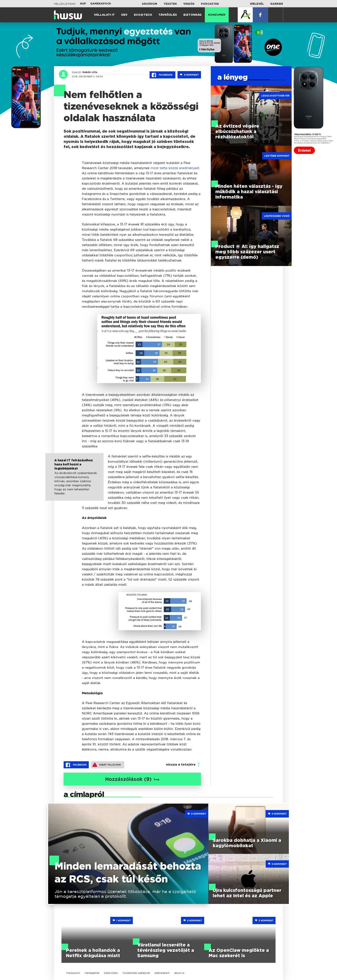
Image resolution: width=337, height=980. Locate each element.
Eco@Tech (143, 15)
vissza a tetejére (181, 765)
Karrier (277, 4)
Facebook (162, 75)
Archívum (149, 4)
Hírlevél (257, 4)
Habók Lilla (89, 72)
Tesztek (170, 4)
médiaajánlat (92, 973)
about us (179, 973)
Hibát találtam (107, 765)
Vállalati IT (104, 15)
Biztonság (192, 15)
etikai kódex (111, 973)
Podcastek (210, 4)
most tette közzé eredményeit (175, 168)
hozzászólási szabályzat (136, 973)
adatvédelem (162, 973)
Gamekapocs (101, 4)
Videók (189, 4)
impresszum (73, 973)
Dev (124, 15)
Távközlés (168, 15)
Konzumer (217, 15)
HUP (83, 4)
